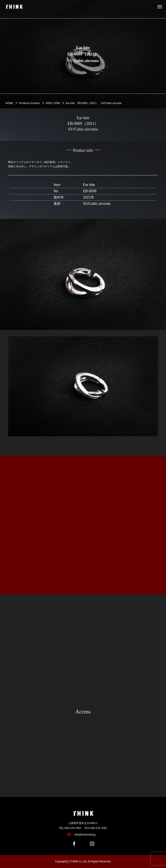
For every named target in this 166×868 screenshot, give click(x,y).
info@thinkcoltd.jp (85, 835)
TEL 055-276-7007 (70, 828)
